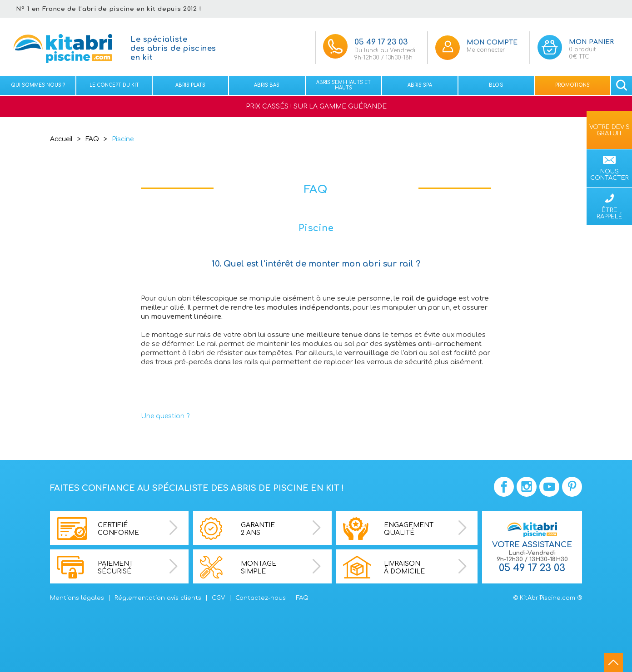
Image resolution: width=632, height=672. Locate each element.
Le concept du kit (114, 85)
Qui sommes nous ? (38, 85)
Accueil (61, 139)
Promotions (572, 85)
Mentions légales (77, 598)
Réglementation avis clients (158, 598)
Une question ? (165, 416)
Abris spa (420, 85)
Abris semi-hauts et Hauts (343, 85)
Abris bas (267, 85)
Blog (496, 85)
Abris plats (190, 85)
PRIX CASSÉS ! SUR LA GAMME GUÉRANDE (316, 106)
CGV (218, 598)
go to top (613, 662)
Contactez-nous (261, 598)
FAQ (92, 139)
